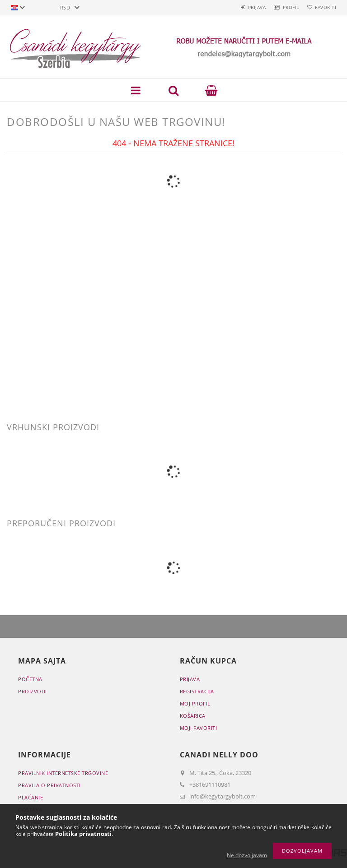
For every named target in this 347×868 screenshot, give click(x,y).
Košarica (193, 716)
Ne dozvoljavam (247, 855)
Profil (283, 7)
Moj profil (195, 703)
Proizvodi (33, 691)
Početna (30, 679)
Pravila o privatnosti (49, 785)
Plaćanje (30, 797)
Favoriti (323, 7)
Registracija (197, 691)
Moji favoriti (199, 728)
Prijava (244, 7)
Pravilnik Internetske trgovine (63, 773)
